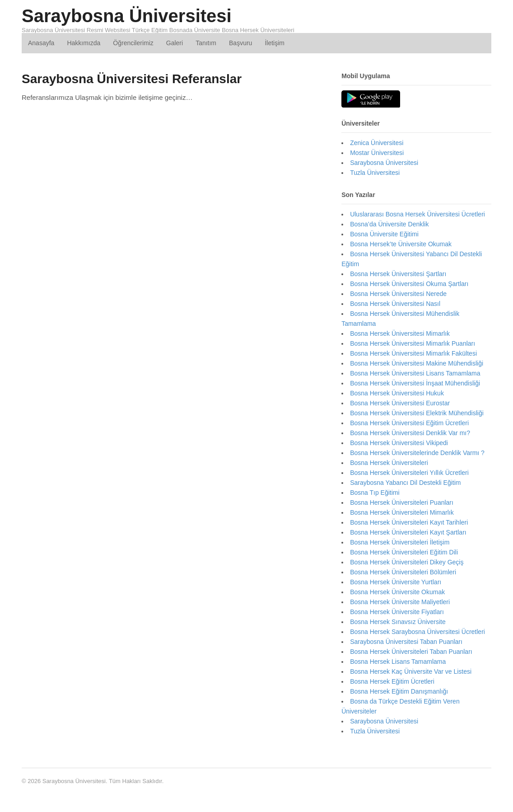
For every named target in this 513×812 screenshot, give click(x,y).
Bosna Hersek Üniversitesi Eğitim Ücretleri (409, 423)
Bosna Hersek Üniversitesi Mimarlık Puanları (413, 343)
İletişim (275, 43)
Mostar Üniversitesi (377, 153)
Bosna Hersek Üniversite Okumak (397, 592)
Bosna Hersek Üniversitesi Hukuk (397, 393)
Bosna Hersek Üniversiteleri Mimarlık (402, 512)
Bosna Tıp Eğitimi (375, 493)
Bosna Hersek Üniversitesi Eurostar (400, 403)
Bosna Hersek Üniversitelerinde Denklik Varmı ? (417, 453)
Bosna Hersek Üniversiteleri (389, 463)
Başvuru (240, 43)
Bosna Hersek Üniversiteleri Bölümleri (403, 572)
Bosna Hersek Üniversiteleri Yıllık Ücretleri (409, 473)
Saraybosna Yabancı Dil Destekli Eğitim (405, 483)
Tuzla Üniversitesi (375, 173)
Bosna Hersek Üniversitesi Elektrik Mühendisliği (417, 413)
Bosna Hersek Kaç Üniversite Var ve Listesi (411, 671)
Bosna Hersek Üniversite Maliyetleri (400, 602)
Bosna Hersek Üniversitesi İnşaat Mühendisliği (415, 383)
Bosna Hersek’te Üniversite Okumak (401, 244)
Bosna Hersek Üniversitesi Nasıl (395, 304)
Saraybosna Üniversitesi (127, 16)
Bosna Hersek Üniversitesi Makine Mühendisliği (417, 363)
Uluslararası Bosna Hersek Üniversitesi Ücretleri (417, 214)
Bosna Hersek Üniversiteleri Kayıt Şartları (408, 532)
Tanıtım (206, 43)
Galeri (175, 43)
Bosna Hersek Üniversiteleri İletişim (400, 542)
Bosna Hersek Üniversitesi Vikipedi (399, 443)
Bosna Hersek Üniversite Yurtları (396, 582)
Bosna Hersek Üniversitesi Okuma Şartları (409, 284)
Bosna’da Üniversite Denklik (389, 224)
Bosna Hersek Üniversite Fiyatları (397, 612)
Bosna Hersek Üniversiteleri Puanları (402, 502)
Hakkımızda (84, 43)
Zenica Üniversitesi (377, 143)
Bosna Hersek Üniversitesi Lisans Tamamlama (415, 373)
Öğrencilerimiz (133, 43)
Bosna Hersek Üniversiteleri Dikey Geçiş (407, 562)
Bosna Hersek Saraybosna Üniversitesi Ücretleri (417, 632)
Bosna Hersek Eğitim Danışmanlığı (399, 691)
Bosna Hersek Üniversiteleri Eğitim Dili (404, 552)
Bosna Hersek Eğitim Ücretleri (392, 681)
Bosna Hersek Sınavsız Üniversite (398, 622)
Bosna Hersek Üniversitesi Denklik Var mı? (410, 433)
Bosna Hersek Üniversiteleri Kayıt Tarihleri (409, 522)
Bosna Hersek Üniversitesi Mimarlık (400, 333)
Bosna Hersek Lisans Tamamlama (398, 662)
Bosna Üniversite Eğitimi (384, 234)
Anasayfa (41, 43)
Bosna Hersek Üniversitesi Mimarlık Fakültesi (413, 353)
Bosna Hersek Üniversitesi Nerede (398, 294)
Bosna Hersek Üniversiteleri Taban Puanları (411, 652)
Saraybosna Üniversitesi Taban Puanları (406, 642)
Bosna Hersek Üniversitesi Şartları (398, 274)
